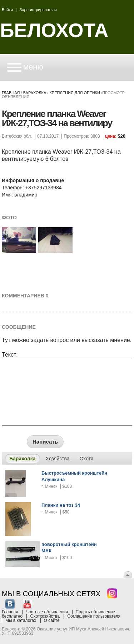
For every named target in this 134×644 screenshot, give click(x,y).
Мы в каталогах (21, 620)
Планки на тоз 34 (61, 505)
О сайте (52, 620)
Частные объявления (47, 612)
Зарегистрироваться (38, 10)
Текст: (10, 355)
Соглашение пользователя (94, 616)
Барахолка (35, 93)
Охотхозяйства (45, 616)
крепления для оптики (75, 93)
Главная (11, 93)
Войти (7, 10)
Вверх (128, 574)
